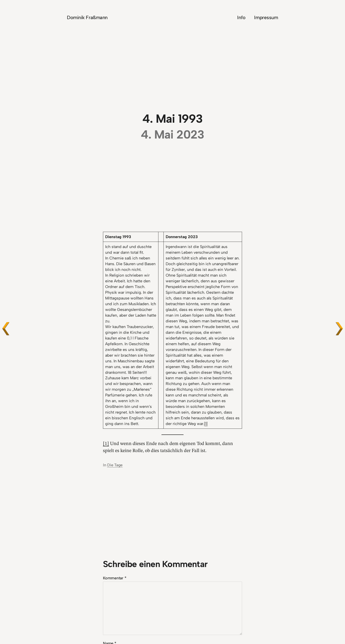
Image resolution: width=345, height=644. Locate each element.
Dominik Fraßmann (87, 17)
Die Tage (115, 465)
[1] (206, 424)
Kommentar (115, 578)
